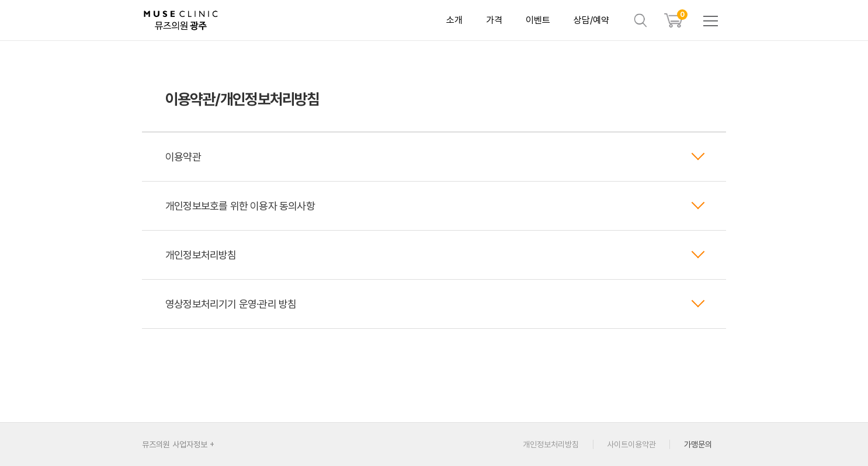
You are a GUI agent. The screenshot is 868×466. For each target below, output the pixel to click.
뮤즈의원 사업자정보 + (178, 444)
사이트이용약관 (631, 444)
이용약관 (435, 157)
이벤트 (538, 20)
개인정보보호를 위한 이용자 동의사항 (435, 206)
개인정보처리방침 (435, 255)
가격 (494, 20)
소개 (454, 20)
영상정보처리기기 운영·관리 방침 (435, 304)
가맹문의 (698, 444)
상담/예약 (591, 20)
